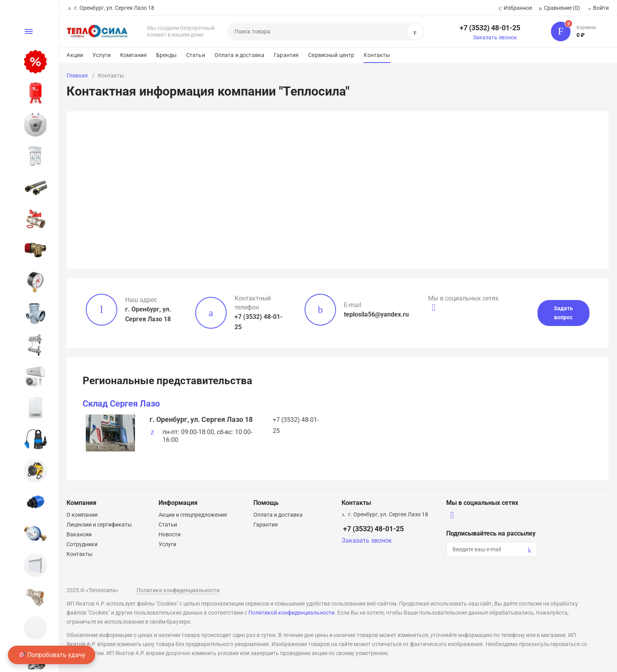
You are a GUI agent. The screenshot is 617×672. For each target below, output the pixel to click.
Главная (77, 75)
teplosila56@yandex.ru (376, 314)
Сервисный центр (331, 55)
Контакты (377, 55)
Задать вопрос (563, 313)
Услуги (102, 55)
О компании (82, 515)
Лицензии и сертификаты (99, 525)
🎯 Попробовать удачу (52, 655)
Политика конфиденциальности (178, 590)
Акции (75, 55)
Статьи (196, 55)
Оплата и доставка (239, 55)
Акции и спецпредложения (193, 515)
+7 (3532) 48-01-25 (490, 28)
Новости (170, 534)
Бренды (166, 55)
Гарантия (286, 55)
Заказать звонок (495, 37)
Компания (133, 55)
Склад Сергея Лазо (121, 404)
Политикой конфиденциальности (291, 613)
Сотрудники (82, 544)
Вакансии (79, 534)
